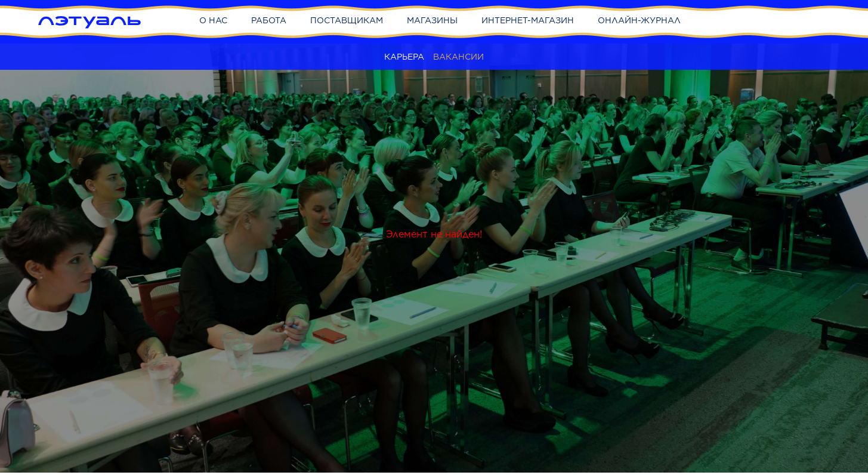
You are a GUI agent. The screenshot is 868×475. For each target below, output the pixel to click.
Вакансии (458, 57)
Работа (269, 20)
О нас (213, 20)
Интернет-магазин (528, 20)
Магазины (432, 20)
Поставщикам (347, 20)
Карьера (404, 57)
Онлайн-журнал (639, 20)
